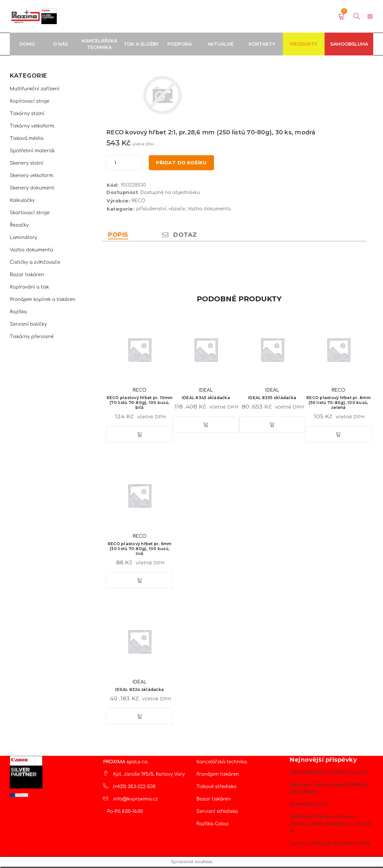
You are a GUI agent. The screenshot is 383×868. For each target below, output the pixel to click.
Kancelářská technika (222, 763)
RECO (138, 202)
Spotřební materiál (32, 151)
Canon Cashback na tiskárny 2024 (330, 845)
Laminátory (23, 238)
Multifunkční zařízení (35, 89)
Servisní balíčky (28, 324)
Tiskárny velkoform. (32, 126)
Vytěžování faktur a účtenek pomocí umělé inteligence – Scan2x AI (331, 825)
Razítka (18, 312)
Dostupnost (122, 194)
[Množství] (115, 163)
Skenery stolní (26, 163)
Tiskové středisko (216, 788)
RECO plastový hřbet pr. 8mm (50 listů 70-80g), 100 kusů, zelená (338, 404)
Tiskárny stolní (27, 114)
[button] (140, 436)
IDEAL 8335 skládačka (272, 399)
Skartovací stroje (30, 213)
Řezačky (19, 225)
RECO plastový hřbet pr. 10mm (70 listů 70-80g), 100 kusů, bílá (140, 404)
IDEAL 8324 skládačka (139, 691)
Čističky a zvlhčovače (35, 262)
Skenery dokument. (32, 188)
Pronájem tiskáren (218, 776)
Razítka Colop (213, 825)
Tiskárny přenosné (32, 337)
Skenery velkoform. (32, 176)
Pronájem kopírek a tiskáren (43, 299)
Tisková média (27, 138)
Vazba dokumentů (31, 250)
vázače (177, 210)
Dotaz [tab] (180, 236)
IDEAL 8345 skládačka (206, 399)
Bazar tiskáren (27, 275)
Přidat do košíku (183, 163)
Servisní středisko (217, 813)
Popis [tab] (118, 236)
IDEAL (206, 391)
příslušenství (151, 210)
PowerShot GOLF (310, 806)
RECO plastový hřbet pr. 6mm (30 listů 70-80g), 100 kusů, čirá (140, 550)
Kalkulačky (22, 200)
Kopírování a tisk (29, 287)
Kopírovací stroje (30, 101)
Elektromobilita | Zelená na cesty (329, 774)
